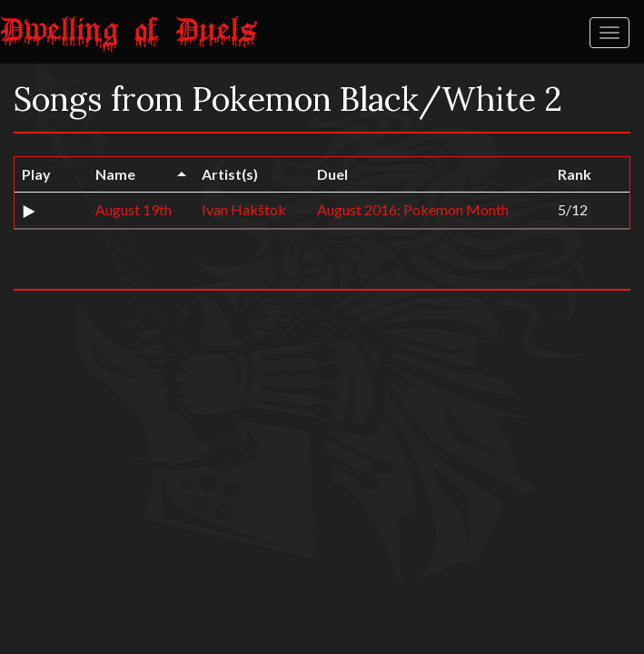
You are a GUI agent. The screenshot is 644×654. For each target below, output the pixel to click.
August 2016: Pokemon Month (413, 209)
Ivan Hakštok (244, 209)
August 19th (134, 209)
